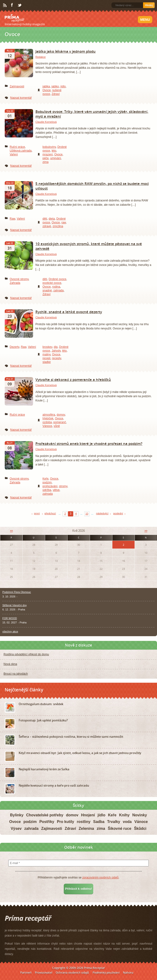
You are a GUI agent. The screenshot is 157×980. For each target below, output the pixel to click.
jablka (46, 86)
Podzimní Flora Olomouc (17, 592)
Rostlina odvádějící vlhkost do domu (26, 654)
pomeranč (60, 422)
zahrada (58, 290)
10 (87, 514)
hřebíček (48, 418)
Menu (145, 20)
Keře (45, 479)
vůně (57, 426)
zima (45, 162)
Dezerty (14, 347)
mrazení (48, 154)
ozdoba (47, 422)
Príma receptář (15, 18)
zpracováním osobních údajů (100, 878)
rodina (56, 287)
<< (11, 531)
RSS (5, 5)
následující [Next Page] (102, 513)
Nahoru (128, 973)
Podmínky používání (106, 973)
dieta (52, 219)
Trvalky (114, 822)
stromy (63, 486)
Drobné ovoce (57, 279)
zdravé (47, 226)
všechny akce (10, 631)
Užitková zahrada (21, 151)
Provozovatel (44, 973)
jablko (55, 86)
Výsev (16, 829)
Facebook (12, 5)
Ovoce (47, 90)
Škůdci (140, 829)
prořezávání (50, 486)
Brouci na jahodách (16, 674)
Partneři (26, 973)
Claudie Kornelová (46, 122)
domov (61, 415)
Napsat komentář (21, 98)
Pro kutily (66, 822)
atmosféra (49, 415)
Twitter (20, 5)
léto (54, 151)
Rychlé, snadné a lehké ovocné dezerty (69, 312)
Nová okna (10, 664)
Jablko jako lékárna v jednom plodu (66, 51)
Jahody (56, 351)
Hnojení (88, 815)
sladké (47, 362)
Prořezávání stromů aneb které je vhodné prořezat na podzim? (89, 443)
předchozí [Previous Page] (50, 513)
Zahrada (15, 283)
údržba (47, 490)
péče (46, 158)
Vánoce (47, 426)
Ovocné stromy (19, 279)
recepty (56, 358)
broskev (47, 347)
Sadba (99, 822)
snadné (47, 290)
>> (146, 531)
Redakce (40, 57)
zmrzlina (58, 226)
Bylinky (17, 815)
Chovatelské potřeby (45, 815)
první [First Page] (37, 513)
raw (64, 222)
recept (46, 358)
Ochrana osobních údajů (72, 973)
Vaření (14, 154)
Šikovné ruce (119, 829)
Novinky (140, 815)
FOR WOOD (10, 618)
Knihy (124, 815)
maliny (47, 354)
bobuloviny (49, 147)
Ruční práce (17, 147)
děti (45, 219)
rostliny (84, 822)
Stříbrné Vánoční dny (15, 605)
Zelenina (86, 829)
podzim (47, 482)
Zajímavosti (17, 86)
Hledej (149, 5)
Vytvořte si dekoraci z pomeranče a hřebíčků (73, 379)
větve (56, 490)
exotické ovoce (52, 283)
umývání (56, 158)
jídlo (63, 86)
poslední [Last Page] (118, 513)
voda (127, 822)
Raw (12, 219)
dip (56, 347)
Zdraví (56, 94)
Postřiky (47, 822)
